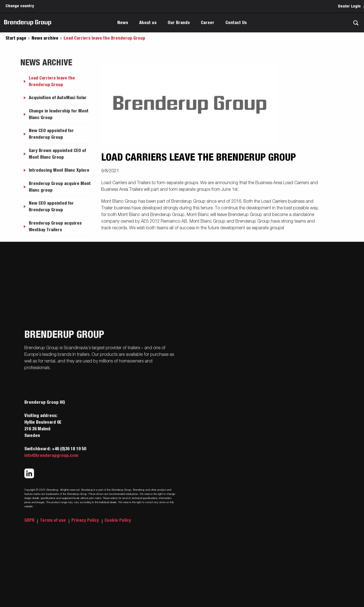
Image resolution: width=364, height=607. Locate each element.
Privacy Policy (86, 520)
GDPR (30, 520)
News (123, 23)
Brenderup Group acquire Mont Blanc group (60, 187)
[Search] (356, 23)
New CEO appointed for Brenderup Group (51, 134)
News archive (45, 38)
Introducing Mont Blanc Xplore (59, 170)
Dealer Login (349, 6)
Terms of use (53, 520)
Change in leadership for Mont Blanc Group (59, 114)
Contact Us (236, 23)
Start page (16, 38)
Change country (20, 6)
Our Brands (179, 23)
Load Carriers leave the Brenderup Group (52, 81)
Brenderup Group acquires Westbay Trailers (55, 227)
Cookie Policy (118, 520)
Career (208, 23)
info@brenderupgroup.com (51, 456)
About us (148, 23)
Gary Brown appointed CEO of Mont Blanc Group (57, 154)
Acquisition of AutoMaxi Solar (58, 98)
